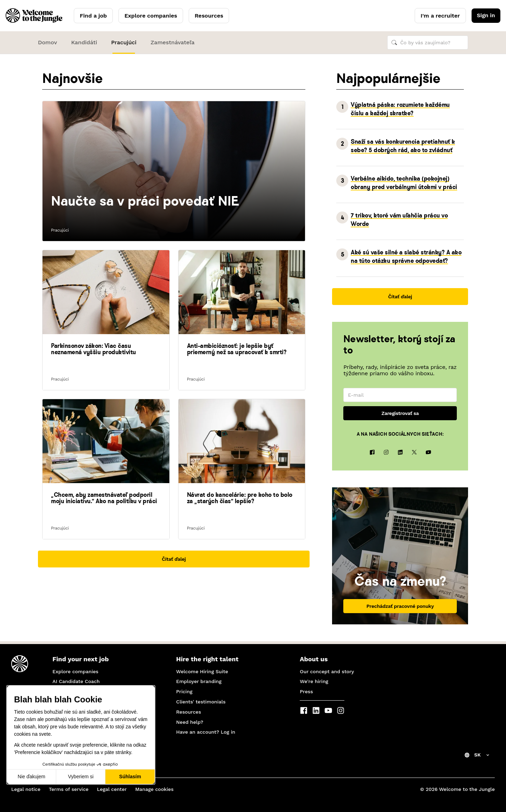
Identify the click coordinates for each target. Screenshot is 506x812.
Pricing (184, 691)
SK (477, 755)
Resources (209, 16)
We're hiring (314, 681)
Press (306, 691)
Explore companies (151, 16)
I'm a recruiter (440, 16)
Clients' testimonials (201, 702)
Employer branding (199, 681)
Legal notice (26, 789)
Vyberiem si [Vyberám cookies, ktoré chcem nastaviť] (81, 777)
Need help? (190, 722)
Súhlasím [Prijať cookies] (130, 777)
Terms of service (69, 789)
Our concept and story (327, 671)
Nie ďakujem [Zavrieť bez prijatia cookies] (31, 777)
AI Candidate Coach (76, 681)
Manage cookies (154, 789)
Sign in (485, 16)
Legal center (112, 789)
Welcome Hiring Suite (202, 671)
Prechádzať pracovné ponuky (400, 609)
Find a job (93, 16)
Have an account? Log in (206, 732)
